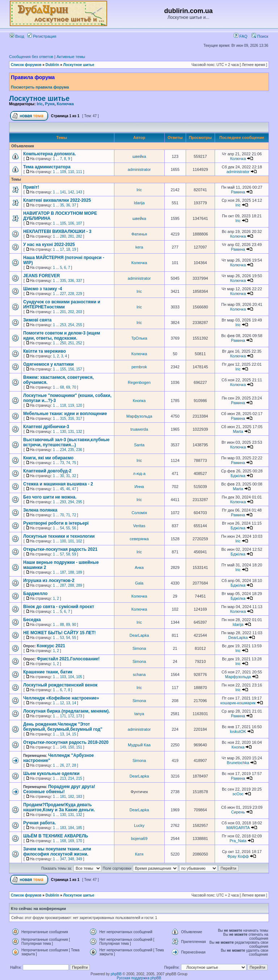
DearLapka (139, 635)
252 (79, 343)
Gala (139, 583)
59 (74, 554)
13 (68, 703)
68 (62, 387)
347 (63, 859)
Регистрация (42, 36)
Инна (139, 487)
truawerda (139, 429)
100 (63, 541)
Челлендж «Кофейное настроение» (61, 698)
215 (79, 778)
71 (68, 515)
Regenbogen (139, 382)
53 (62, 638)
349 (79, 859)
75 (74, 463)
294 (71, 502)
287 (63, 585)
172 (71, 716)
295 (79, 502)
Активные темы (71, 57)
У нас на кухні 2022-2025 (49, 245)
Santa (139, 445)
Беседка (32, 620)
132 (79, 432)
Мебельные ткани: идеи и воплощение (65, 414)
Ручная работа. (39, 823)
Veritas (139, 526)
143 (79, 192)
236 (79, 450)
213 (63, 778)
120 (79, 405)
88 (62, 625)
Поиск (260, 36)
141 (63, 192)
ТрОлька (139, 338)
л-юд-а (139, 473)
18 (68, 249)
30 (62, 476)
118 (63, 405)
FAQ (241, 36)
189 (79, 572)
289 (79, 585)
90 (74, 625)
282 (79, 236)
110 (71, 172)
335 (63, 281)
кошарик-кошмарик (238, 703)
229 (79, 294)
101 (71, 541)
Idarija (139, 203)
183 (79, 797)
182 (71, 797)
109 (63, 172)
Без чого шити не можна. (50, 497)
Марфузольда (139, 416)
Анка (139, 567)
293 (63, 502)
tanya (139, 714)
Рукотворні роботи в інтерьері (56, 523)
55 (68, 528)
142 (71, 192)
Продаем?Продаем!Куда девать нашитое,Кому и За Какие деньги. (59, 807)
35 (62, 205)
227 (63, 294)
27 (68, 765)
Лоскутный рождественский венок (60, 685)
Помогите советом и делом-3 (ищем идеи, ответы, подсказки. (62, 336)
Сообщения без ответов (31, 57)
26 (62, 765)
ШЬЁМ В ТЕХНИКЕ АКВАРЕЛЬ (56, 836)
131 (71, 432)
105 (63, 223)
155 (63, 369)
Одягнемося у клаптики (49, 364)
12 (62, 703)
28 (74, 765)
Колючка (65, 104)
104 (71, 677)
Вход (17, 36)
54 (62, 528)
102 (79, 541)
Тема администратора (47, 167)
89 (68, 625)
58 (68, 554)
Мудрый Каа (139, 745)
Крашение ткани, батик (48, 672)
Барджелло (35, 594)
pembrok (139, 367)
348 (71, 859)
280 (63, 236)
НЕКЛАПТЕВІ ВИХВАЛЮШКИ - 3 (57, 231)
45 (62, 489)
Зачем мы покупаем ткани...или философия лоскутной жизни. (57, 852)
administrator (139, 169)
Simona (139, 648)
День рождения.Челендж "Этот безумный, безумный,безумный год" (63, 727)
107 (79, 223)
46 (68, 489)
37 (74, 205)
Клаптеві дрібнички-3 (46, 427)
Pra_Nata (238, 841)
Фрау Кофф (238, 856)
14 (74, 703)
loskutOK (238, 731)
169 (71, 841)
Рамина (238, 192)
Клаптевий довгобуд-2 (47, 471)
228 (71, 294)
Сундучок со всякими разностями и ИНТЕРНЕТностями (62, 304)
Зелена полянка (40, 510)
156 (71, 369)
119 (71, 405)
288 (71, 585)
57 (62, 554)
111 (79, 172)
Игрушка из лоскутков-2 (49, 581)
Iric (40, 104)
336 (71, 281)
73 (62, 463)
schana (139, 674)
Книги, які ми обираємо (48, 458)
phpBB (116, 974)
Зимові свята (37, 320)
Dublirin (52, 65)
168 (63, 841)
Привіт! (31, 187)
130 (63, 432)
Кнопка (139, 401)
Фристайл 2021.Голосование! (68, 659)
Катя (139, 854)
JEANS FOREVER (41, 276)
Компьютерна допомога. (50, 154)
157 (79, 369)
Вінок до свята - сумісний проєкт (59, 607)
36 (68, 205)
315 (63, 419)
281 (71, 236)
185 (79, 828)
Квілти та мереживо (45, 351)
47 (74, 489)
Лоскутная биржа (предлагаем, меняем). (66, 711)
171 (63, 716)
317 (79, 419)
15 (74, 734)
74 (68, 463)
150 (71, 747)
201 (63, 312)
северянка (139, 539)
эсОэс (238, 794)
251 (71, 343)
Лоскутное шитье (79, 65)
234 (63, 450)
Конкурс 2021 (51, 646)
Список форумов (26, 65)
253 (63, 325)
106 (71, 223)
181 (63, 797)
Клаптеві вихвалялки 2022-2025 (57, 200)
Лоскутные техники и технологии (59, 536)
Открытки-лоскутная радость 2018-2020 (66, 742)
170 (79, 841)
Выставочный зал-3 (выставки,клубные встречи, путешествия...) (66, 442)
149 (63, 747)
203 (79, 312)
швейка (139, 156)
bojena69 (139, 838)
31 (68, 476)
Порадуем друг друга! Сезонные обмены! (59, 789)
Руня (50, 104)
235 (71, 450)
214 (71, 778)
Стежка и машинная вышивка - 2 (58, 484)
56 (74, 528)
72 (74, 515)
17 (62, 249)
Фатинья (139, 234)
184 (71, 828)
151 (79, 747)
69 (68, 387)
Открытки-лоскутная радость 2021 (60, 549)
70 (74, 387)
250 (63, 343)
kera (139, 247)
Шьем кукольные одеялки (51, 774)
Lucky (139, 825)
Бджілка (238, 476)
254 (71, 325)
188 (71, 572)
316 (71, 419)
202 (71, 312)
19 (74, 249)
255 (79, 325)
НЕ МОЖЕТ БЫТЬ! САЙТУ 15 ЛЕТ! (60, 633)
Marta (238, 431)
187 (63, 572)
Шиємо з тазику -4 (43, 289)
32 (74, 476)
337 (79, 281)
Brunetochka (238, 763)
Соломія (139, 513)
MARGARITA (238, 828)
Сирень (238, 812)
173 (79, 716)
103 (63, 677)
